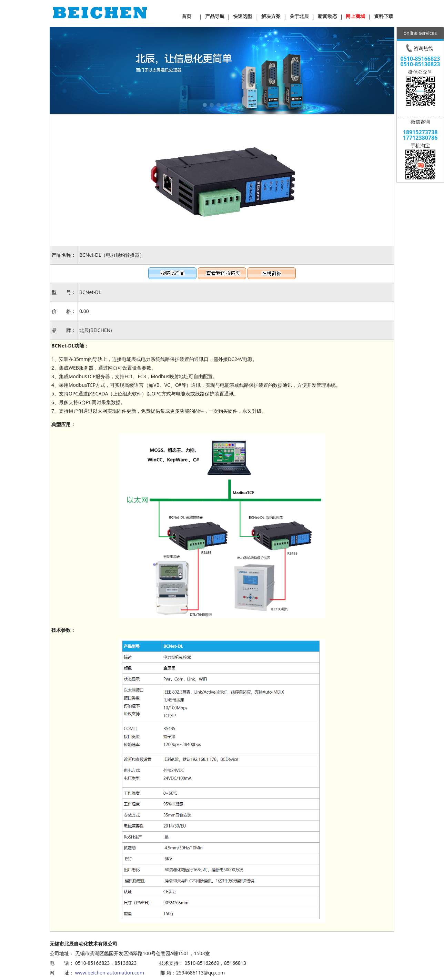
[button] (205, 105)
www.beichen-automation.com (110, 973)
